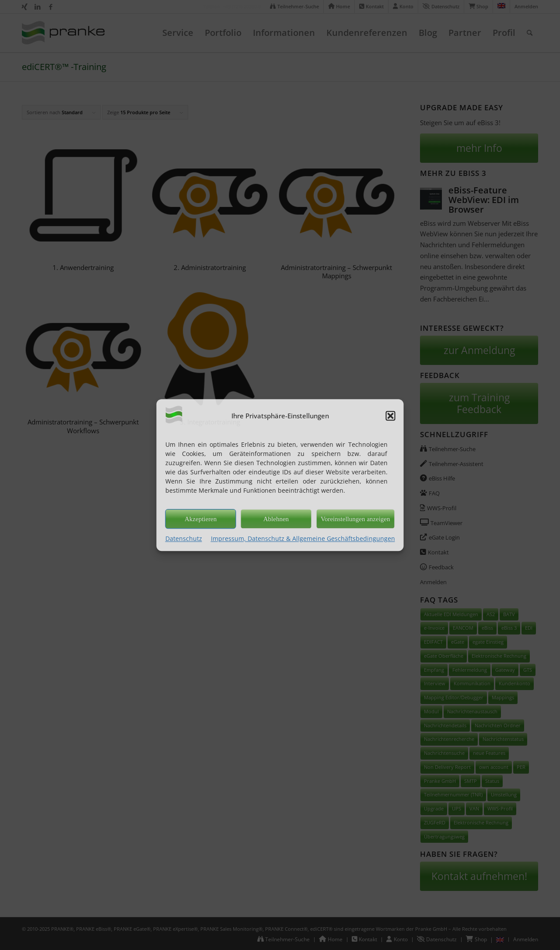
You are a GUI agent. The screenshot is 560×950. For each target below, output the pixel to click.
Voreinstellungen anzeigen (355, 519)
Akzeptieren (201, 519)
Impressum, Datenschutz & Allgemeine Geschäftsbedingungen (303, 538)
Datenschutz (184, 538)
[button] (391, 416)
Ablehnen (276, 519)
